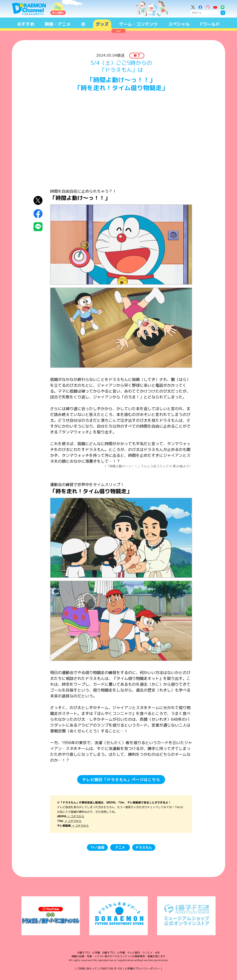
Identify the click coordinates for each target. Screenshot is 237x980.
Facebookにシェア (38, 214)
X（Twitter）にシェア (38, 200)
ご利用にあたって (87, 969)
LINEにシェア (38, 227)
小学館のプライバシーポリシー (142, 969)
